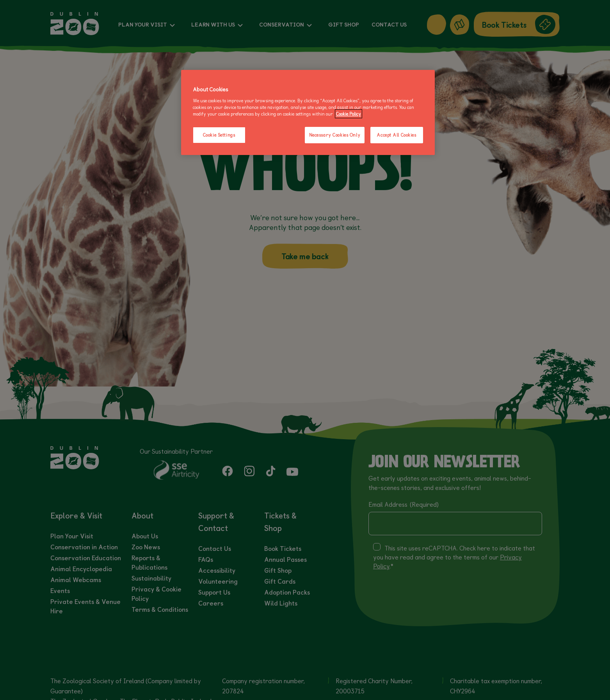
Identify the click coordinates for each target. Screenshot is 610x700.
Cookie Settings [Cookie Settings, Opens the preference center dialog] (219, 135)
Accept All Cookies (396, 135)
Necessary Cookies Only (335, 135)
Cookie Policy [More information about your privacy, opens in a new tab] (349, 114)
